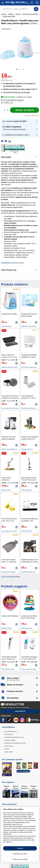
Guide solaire (9, 752)
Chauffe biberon (7, 326)
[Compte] (32, 3)
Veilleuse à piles (7, 628)
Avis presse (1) (9, 270)
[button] (13, 100)
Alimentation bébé (9, 16)
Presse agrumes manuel (9, 531)
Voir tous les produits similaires (11, 576)
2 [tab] (20, 69)
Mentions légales (10, 740)
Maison (18, 14)
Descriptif (6, 157)
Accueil (4, 14)
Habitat (11, 14)
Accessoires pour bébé (30, 14)
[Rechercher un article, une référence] (20, 9)
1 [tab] (17, 69)
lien (21, 824)
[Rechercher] (36, 9)
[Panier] (37, 3)
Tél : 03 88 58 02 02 (13, 680)
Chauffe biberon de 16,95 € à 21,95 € (13, 263)
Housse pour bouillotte (8, 572)
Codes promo (9, 746)
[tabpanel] (20, 48)
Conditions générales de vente (14, 737)
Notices (7, 749)
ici (11, 842)
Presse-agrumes (26, 490)
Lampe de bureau (27, 628)
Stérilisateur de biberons (29, 326)
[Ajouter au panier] (25, 110)
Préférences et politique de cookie (15, 743)
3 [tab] (23, 69)
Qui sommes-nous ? (11, 731)
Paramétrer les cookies (20, 854)
